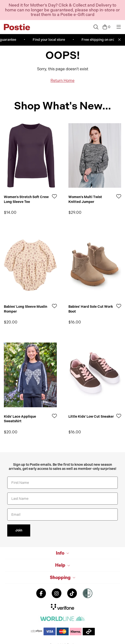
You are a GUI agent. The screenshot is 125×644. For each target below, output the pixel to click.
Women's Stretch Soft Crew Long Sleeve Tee (26, 199)
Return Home (62, 81)
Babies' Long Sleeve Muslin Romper (26, 309)
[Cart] (107, 27)
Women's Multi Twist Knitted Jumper (85, 199)
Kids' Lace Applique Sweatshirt (20, 419)
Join (19, 530)
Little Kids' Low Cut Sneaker (91, 417)
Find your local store (51, 40)
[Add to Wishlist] (54, 196)
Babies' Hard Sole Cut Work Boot (91, 309)
